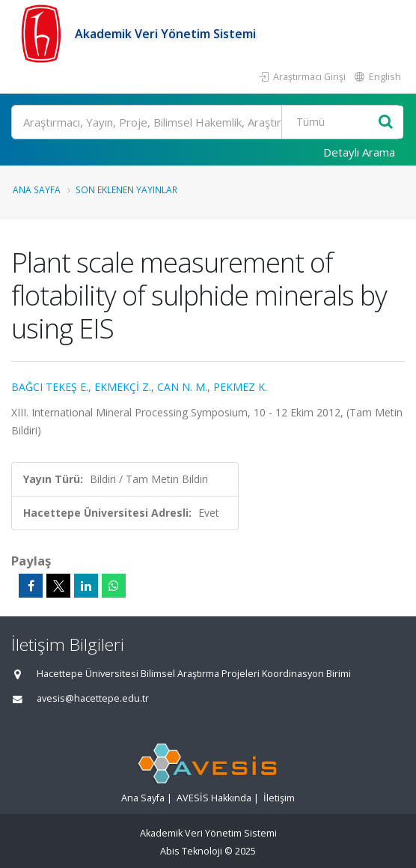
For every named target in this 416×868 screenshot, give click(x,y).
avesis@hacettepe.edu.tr (93, 698)
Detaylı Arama (359, 152)
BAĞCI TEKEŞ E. (50, 387)
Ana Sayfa (37, 189)
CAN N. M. (182, 387)
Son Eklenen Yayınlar (126, 189)
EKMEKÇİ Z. (123, 387)
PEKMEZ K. (240, 387)
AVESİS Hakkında (214, 798)
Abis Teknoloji (191, 851)
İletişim (279, 798)
